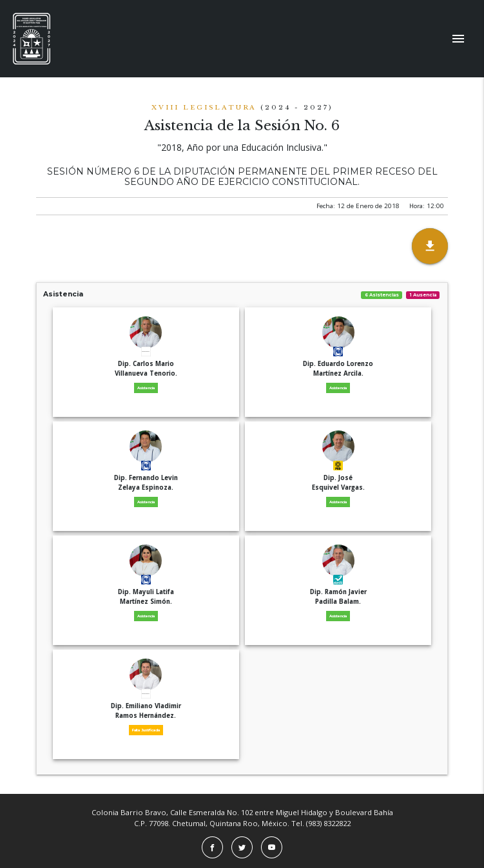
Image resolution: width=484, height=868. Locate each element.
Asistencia (242, 294)
